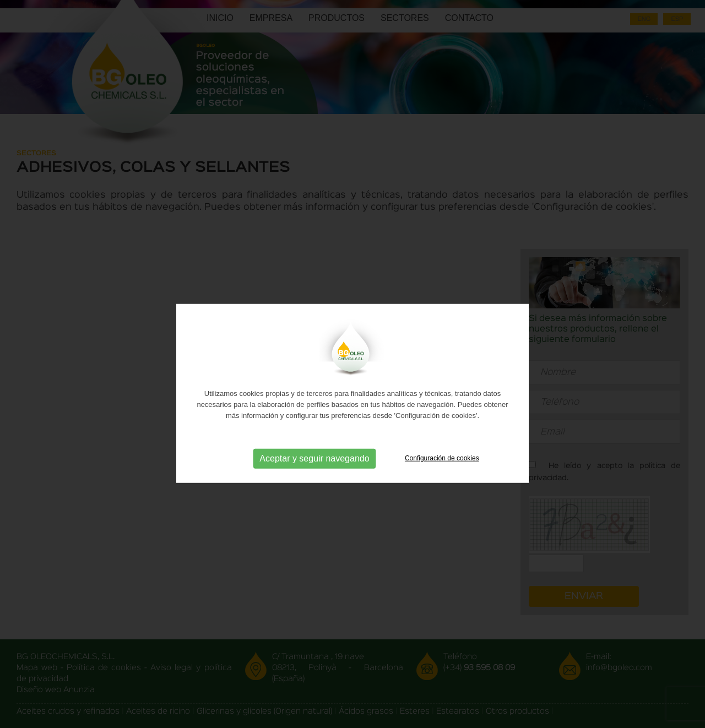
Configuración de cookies (442, 468)
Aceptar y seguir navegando (314, 468)
